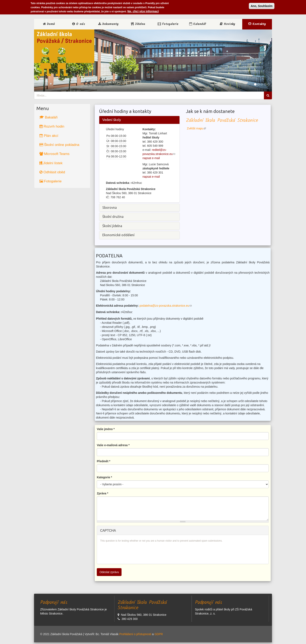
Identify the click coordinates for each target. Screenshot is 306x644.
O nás (79, 24)
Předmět (103, 461)
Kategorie (104, 477)
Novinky (227, 24)
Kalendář (198, 24)
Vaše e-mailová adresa (113, 445)
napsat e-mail (151, 158)
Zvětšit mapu (196, 128)
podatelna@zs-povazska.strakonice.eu (166, 306)
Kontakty (257, 24)
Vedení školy (112, 120)
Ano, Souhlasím (262, 6)
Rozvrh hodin (52, 126)
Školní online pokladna (59, 145)
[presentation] (131, 553)
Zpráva (102, 493)
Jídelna (138, 24)
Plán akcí (49, 136)
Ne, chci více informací (143, 11)
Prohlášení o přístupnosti (135, 634)
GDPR (159, 634)
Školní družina (113, 217)
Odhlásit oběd (52, 172)
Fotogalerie (168, 24)
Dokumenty (108, 24)
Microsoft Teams (54, 154)
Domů (49, 24)
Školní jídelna (112, 226)
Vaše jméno (106, 429)
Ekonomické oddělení (118, 235)
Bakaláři (48, 117)
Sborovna (110, 208)
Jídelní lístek (51, 163)
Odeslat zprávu (109, 572)
